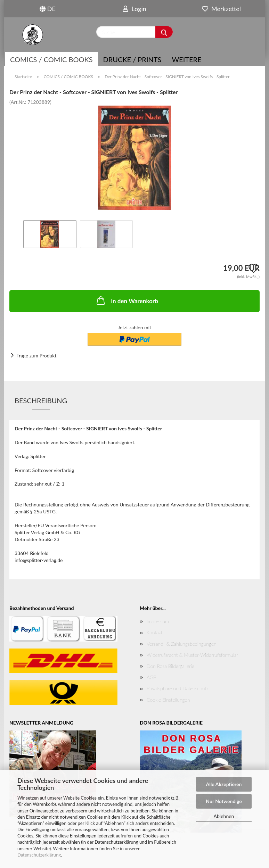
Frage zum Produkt (36, 356)
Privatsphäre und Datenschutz (178, 688)
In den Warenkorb (127, 300)
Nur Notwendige (224, 801)
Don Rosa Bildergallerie (170, 666)
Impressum (158, 621)
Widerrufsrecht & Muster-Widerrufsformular (192, 655)
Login (134, 9)
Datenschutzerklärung (39, 855)
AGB (152, 677)
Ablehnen (224, 816)
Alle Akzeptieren (224, 784)
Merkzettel (221, 9)
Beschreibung (41, 400)
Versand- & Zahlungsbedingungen (182, 644)
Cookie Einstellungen (168, 700)
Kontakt (154, 632)
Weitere (186, 59)
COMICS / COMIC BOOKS (51, 59)
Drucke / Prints (132, 59)
